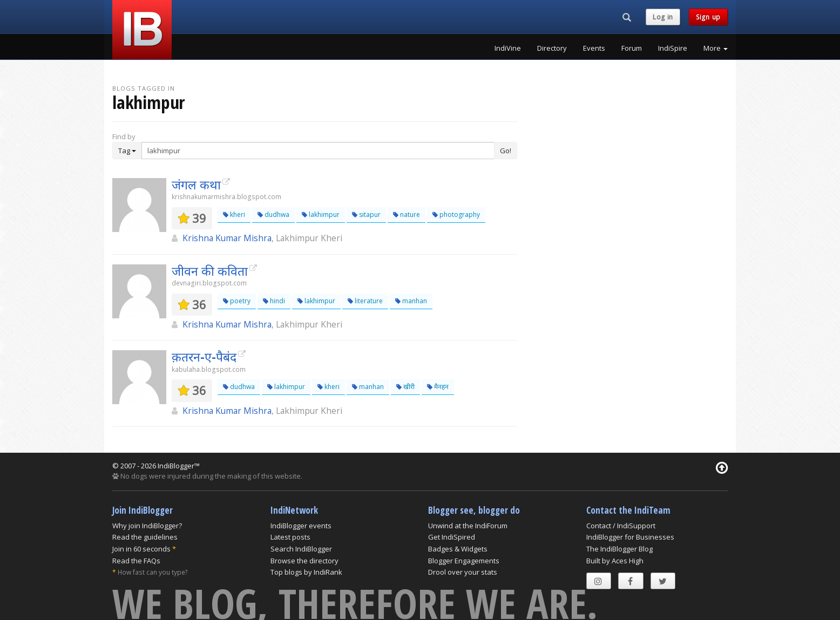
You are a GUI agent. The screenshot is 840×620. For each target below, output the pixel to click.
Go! (506, 151)
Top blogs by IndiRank (306, 572)
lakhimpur (321, 214)
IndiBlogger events (301, 526)
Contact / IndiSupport (621, 526)
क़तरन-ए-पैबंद (204, 357)
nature (407, 214)
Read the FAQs (136, 561)
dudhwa (273, 214)
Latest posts (290, 537)
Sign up (708, 17)
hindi (274, 301)
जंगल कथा (196, 185)
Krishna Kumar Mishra (227, 238)
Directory (552, 48)
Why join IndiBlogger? (147, 526)
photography (456, 214)
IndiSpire (673, 48)
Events (594, 48)
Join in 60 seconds (141, 549)
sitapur (366, 214)
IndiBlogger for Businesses (630, 537)
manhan (411, 301)
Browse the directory (304, 561)
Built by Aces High (615, 561)
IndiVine (508, 48)
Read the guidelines (145, 537)
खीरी (405, 387)
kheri (234, 214)
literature (365, 301)
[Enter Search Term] (318, 151)
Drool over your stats (463, 572)
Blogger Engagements (464, 561)
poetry (237, 301)
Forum (632, 48)
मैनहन (438, 387)
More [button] (716, 48)
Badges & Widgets (458, 549)
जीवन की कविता (210, 271)
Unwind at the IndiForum (468, 526)
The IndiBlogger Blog (619, 549)
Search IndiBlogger (301, 549)
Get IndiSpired (452, 537)
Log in (663, 17)
